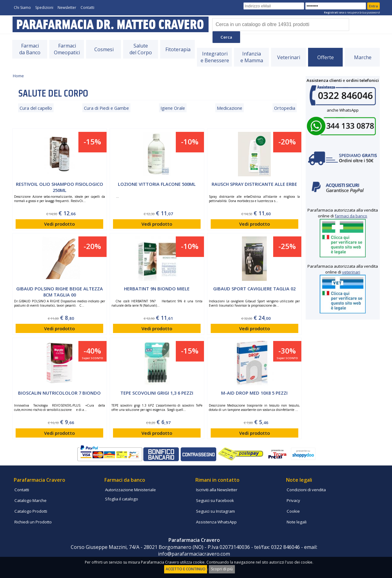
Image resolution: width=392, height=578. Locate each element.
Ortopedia (285, 108)
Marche (363, 57)
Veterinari (289, 57)
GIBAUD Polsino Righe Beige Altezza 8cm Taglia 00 (60, 292)
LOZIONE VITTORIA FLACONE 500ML (157, 184)
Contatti (87, 8)
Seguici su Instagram (215, 511)
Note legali (297, 522)
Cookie (293, 511)
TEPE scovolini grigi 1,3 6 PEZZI (157, 393)
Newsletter (67, 8)
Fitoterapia (178, 49)
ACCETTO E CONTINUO (186, 569)
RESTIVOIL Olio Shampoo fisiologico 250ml (60, 187)
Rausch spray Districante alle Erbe (254, 184)
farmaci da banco (351, 216)
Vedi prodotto (59, 224)
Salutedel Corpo (141, 49)
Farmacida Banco (30, 49)
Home (18, 76)
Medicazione (230, 108)
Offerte (326, 57)
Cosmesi (104, 49)
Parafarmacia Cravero (40, 480)
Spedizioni (44, 8)
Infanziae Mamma (252, 57)
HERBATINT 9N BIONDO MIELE (157, 289)
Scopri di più (222, 569)
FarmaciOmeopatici (67, 49)
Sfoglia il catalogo (122, 499)
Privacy (293, 500)
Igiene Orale (173, 108)
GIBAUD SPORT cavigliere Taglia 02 (254, 289)
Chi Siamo (22, 8)
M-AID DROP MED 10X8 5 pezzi (254, 393)
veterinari (351, 272)
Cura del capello (36, 108)
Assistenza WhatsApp (216, 522)
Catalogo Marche (30, 500)
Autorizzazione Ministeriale (130, 490)
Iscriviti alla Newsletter (217, 490)
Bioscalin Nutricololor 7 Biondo (59, 393)
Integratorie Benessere (215, 57)
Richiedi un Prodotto (33, 522)
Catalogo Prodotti (31, 511)
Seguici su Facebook (215, 500)
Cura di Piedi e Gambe (106, 108)
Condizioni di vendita (306, 490)
